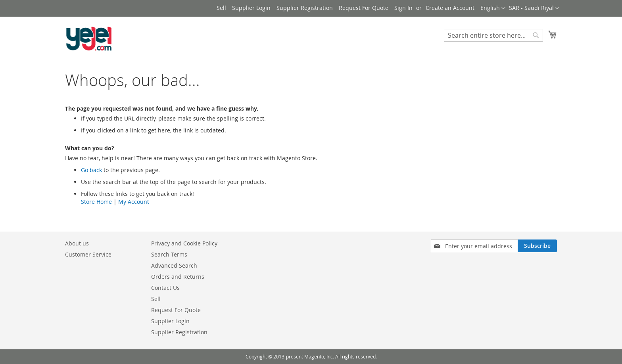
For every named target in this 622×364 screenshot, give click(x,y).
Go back (91, 170)
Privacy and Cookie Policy (184, 243)
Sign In (403, 8)
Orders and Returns (178, 277)
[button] (534, 8)
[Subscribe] (537, 246)
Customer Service (88, 254)
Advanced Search (174, 265)
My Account (134, 202)
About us (77, 243)
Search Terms (169, 254)
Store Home (96, 202)
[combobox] (493, 35)
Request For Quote (364, 8)
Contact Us (165, 288)
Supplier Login (251, 8)
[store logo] (89, 39)
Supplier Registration (305, 8)
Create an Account (450, 8)
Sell (221, 8)
